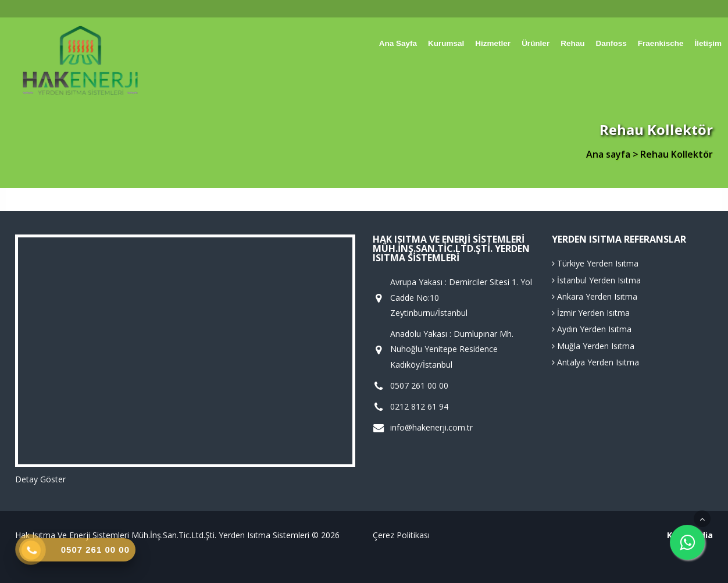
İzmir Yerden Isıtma (591, 313)
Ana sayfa (398, 43)
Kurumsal (446, 43)
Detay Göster (40, 479)
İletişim (708, 43)
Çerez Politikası (401, 535)
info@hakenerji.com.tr (431, 428)
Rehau (572, 43)
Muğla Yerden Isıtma (593, 346)
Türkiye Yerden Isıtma (595, 263)
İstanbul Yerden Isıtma (596, 280)
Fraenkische (661, 43)
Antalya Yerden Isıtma (595, 362)
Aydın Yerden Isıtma (592, 329)
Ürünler (536, 43)
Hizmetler (493, 43)
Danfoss (611, 43)
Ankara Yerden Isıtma (595, 296)
